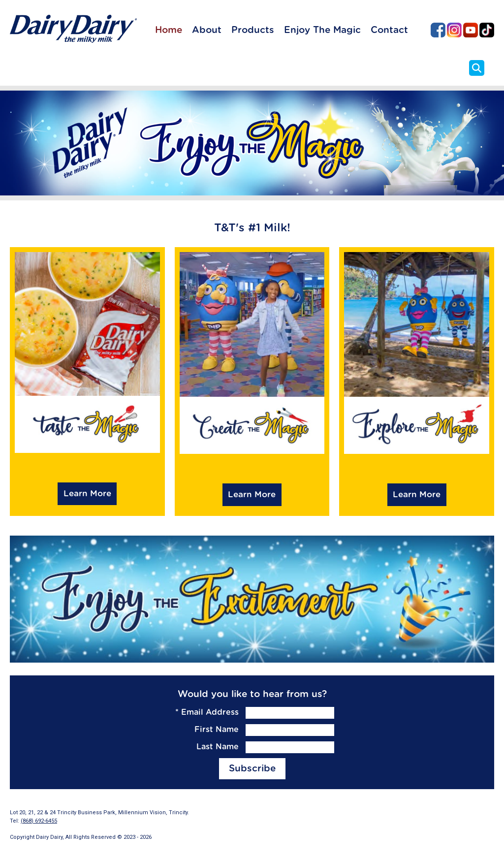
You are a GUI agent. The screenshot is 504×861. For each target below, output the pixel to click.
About (207, 30)
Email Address (207, 712)
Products (253, 30)
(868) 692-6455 (39, 821)
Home (169, 30)
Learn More (87, 494)
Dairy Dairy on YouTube (471, 30)
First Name (217, 730)
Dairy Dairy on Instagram (454, 30)
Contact (389, 30)
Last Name (218, 747)
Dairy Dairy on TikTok (487, 30)
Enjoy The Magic (322, 30)
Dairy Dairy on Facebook (438, 30)
